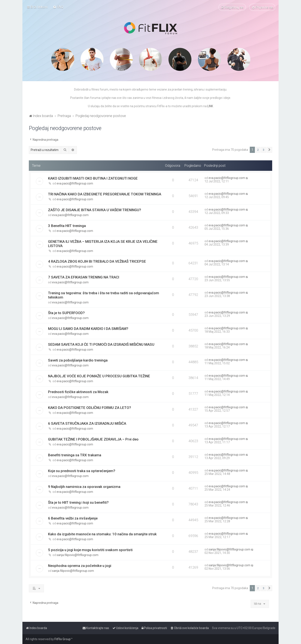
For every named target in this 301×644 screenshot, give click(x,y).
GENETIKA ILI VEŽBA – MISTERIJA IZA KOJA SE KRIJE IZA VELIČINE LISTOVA (103, 244)
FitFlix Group (63, 639)
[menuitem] (58, 7)
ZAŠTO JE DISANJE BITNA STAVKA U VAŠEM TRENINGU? (95, 210)
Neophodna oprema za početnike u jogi (80, 566)
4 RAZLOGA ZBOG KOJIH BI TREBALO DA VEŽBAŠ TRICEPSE (97, 261)
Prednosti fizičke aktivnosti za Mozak (78, 392)
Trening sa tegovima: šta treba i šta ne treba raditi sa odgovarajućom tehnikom (104, 295)
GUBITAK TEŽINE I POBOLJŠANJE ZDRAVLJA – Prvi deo (93, 439)
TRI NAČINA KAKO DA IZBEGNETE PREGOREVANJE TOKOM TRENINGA (105, 194)
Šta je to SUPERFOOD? (66, 313)
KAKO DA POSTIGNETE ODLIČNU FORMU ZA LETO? (90, 408)
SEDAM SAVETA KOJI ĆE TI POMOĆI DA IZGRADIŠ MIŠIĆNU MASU (101, 344)
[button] (269, 150)
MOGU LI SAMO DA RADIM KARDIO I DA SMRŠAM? (88, 329)
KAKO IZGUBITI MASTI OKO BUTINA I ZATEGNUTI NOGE (93, 178)
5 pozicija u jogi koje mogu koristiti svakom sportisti (90, 550)
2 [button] (258, 150)
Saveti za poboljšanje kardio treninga (78, 360)
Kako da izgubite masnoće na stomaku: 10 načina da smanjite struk (102, 534)
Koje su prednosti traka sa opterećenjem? (82, 471)
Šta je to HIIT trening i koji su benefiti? (78, 502)
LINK (210, 106)
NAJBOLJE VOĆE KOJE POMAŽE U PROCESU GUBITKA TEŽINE (99, 376)
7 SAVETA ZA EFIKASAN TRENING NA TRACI (84, 277)
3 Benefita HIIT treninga (67, 226)
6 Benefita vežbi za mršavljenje (73, 518)
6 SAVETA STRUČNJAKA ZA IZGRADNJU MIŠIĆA (87, 423)
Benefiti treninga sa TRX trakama (75, 455)
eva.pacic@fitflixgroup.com (75, 183)
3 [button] (264, 150)
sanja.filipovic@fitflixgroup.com (77, 555)
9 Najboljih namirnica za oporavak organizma (84, 487)
